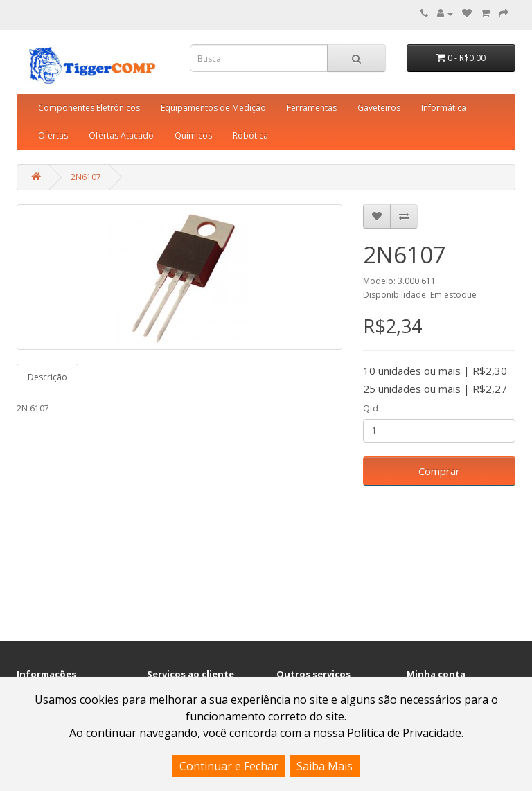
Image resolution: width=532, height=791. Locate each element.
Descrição (47, 377)
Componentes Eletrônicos (89, 108)
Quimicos (193, 135)
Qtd (371, 408)
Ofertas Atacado (121, 135)
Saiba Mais (325, 766)
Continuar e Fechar (229, 766)
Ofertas (53, 135)
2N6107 (86, 177)
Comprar (439, 471)
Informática (444, 108)
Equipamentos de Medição (213, 108)
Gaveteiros (379, 108)
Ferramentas (312, 108)
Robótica (250, 135)
